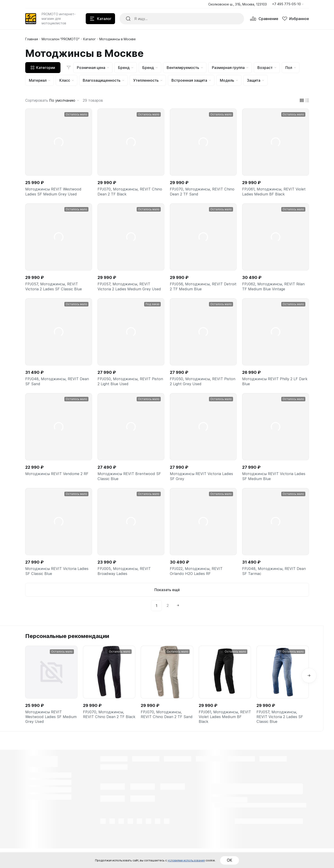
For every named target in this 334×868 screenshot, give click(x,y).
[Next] (178, 622)
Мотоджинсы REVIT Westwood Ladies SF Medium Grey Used (56, 193)
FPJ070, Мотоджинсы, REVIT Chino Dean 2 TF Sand (198, 193)
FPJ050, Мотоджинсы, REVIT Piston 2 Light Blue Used (126, 393)
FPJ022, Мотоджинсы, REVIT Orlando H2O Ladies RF (199, 586)
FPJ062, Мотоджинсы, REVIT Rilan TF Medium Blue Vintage (271, 290)
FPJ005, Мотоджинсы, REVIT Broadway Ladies (126, 586)
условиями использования (197, 860)
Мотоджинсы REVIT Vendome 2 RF (56, 490)
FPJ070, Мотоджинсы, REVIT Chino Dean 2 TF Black (126, 193)
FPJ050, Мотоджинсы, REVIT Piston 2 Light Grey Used (199, 393)
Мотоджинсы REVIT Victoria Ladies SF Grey (197, 490)
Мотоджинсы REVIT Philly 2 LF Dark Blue (272, 393)
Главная (32, 39)
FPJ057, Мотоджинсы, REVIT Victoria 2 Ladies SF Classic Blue (56, 290)
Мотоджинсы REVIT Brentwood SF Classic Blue (128, 490)
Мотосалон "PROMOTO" (61, 39)
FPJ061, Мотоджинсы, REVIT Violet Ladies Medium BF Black (271, 193)
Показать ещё (167, 606)
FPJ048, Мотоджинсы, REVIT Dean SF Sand (54, 393)
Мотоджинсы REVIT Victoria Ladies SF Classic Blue (53, 586)
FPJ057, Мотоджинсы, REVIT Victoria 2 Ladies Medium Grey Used (127, 292)
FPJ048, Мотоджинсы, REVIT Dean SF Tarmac (271, 586)
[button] (288, 4)
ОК (250, 860)
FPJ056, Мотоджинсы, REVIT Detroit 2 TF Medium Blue (198, 290)
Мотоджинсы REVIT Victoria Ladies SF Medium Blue (270, 490)
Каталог (89, 39)
